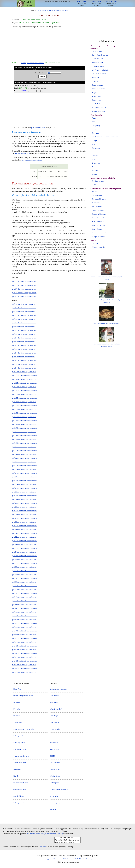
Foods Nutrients (98, 104)
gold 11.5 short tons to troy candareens (25, 383)
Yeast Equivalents (99, 89)
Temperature (97, 96)
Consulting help (55, 803)
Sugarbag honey (98, 66)
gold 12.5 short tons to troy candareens (25, 390)
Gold (94, 185)
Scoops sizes (97, 100)
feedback (43, 848)
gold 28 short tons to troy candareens (24, 507)
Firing (57, 1)
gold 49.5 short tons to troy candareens (25, 668)
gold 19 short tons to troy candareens (24, 439)
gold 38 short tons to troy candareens (24, 582)
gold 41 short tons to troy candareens (24, 605)
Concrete (95, 243)
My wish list (54, 796)
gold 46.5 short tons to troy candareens (25, 646)
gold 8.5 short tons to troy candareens (24, 360)
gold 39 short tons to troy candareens (24, 590)
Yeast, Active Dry (99, 218)
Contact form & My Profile (59, 789)
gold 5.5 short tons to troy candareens (24, 338)
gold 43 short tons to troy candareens (24, 620)
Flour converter (64, 1)
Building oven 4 (55, 783)
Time (94, 167)
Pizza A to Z (54, 702)
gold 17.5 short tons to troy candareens (25, 428)
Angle (94, 118)
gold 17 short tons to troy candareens (24, 424)
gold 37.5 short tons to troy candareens (25, 578)
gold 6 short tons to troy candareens (24, 342)
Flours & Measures (99, 199)
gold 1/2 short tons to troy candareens (24, 289)
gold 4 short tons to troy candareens (24, 327)
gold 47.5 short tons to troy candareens (25, 653)
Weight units (97, 111)
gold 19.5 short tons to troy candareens (25, 443)
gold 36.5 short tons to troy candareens (25, 571)
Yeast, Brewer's (98, 222)
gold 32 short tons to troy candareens (24, 537)
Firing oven (54, 736)
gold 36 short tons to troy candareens (24, 567)
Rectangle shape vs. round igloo (24, 729)
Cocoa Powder (97, 195)
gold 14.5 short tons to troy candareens (25, 406)
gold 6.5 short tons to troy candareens (24, 345)
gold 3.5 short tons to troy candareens (24, 323)
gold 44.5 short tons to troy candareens (25, 631)
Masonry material (99, 247)
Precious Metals (98, 181)
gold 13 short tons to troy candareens (24, 394)
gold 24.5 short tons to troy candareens (25, 481)
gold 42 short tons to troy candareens (24, 612)
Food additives (55, 763)
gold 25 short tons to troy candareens (24, 484)
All (69, 1)
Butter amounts (98, 51)
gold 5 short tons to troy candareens (24, 334)
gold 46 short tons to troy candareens (24, 642)
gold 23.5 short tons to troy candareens (25, 473)
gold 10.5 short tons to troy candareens (25, 375)
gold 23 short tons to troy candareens (24, 469)
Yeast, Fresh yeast (99, 225)
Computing (96, 126)
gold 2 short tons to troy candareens (24, 312)
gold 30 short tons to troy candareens (24, 522)
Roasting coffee (55, 729)
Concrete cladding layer (21, 756)
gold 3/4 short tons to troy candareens (24, 296)
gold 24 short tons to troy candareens (24, 477)
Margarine (96, 203)
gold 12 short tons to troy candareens (24, 387)
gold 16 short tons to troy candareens (24, 417)
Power (94, 152)
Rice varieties (97, 207)
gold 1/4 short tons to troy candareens (24, 281)
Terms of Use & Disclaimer (63, 860)
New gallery (17, 709)
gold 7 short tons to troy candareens (24, 349)
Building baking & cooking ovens (97, 3)
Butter (94, 192)
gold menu (57, 10)
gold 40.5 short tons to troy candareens (25, 601)
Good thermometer (20, 789)
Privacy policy (48, 860)
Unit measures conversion (58, 689)
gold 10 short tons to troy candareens (24, 372)
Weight (95, 174)
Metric (95, 144)
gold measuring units (38, 128)
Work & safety (55, 749)
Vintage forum (18, 722)
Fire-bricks (17, 769)
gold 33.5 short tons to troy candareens (25, 548)
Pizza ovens (17, 702)
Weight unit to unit (99, 237)
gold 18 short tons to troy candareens (24, 432)
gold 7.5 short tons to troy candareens (24, 353)
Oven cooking (55, 722)
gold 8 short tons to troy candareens (24, 357)
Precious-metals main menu (45, 10)
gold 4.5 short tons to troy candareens (24, 330)
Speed (94, 159)
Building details (19, 736)
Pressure (95, 156)
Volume (95, 171)
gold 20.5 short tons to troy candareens (25, 451)
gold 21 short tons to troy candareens (24, 454)
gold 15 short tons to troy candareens (24, 409)
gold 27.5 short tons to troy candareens (25, 503)
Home (26, 4)
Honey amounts (98, 62)
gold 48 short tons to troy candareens (24, 657)
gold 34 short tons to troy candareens (24, 552)
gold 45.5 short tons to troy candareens (25, 638)
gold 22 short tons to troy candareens (24, 462)
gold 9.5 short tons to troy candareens (24, 368)
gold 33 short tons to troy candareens (24, 545)
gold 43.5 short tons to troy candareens (25, 623)
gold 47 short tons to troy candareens (24, 650)
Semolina (96, 81)
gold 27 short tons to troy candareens (24, 499)
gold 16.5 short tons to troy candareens (25, 421)
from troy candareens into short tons (32, 63)
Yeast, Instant (97, 229)
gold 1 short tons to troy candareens (24, 304)
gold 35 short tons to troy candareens (24, 560)
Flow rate (96, 133)
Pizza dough (54, 716)
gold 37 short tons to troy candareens (24, 575)
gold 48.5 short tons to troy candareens (25, 661)
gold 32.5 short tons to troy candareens (25, 541)
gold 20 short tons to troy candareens (24, 447)
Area (94, 122)
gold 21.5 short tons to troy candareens (25, 458)
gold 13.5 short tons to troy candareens (25, 398)
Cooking (52, 1)
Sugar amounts (98, 85)
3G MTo (53, 756)
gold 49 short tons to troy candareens (24, 665)
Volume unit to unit (99, 233)
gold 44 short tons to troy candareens (24, 627)
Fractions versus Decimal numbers (105, 137)
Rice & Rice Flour (99, 74)
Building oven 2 (19, 803)
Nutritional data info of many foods (111, 3)
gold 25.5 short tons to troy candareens (25, 488)
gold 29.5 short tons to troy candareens (25, 518)
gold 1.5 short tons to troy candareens (24, 308)
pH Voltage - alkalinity (101, 70)
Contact (75, 860)
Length (95, 141)
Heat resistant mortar (20, 749)
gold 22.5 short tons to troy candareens (25, 466)
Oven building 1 (19, 796)
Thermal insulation (20, 763)
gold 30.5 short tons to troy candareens (25, 526)
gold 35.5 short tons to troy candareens (25, 563)
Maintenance (54, 743)
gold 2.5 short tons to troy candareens (24, 315)
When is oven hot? (56, 709)
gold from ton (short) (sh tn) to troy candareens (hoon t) (45, 834)
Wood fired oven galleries (82, 3)
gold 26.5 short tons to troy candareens (25, 496)
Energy (95, 129)
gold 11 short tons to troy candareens (24, 379)
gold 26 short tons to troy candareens (24, 492)
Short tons (65, 10)
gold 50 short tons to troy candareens (24, 672)
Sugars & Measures (99, 214)
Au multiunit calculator (22, 153)
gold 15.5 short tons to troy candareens (25, 413)
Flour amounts (97, 59)
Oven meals (17, 716)
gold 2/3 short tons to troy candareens (24, 293)
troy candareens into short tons (32, 160)
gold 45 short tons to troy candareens (24, 635)
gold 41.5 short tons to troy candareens (25, 608)
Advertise (82, 860)
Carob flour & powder (100, 55)
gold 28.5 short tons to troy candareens (25, 511)
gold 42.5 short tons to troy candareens (25, 616)
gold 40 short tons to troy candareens (24, 597)
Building (47, 1)
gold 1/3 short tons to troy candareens (24, 285)
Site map (53, 810)
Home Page (17, 689)
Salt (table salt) (98, 210)
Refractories (97, 251)
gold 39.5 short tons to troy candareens (25, 593)
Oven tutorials (55, 696)
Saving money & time (21, 783)
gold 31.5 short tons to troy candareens (25, 533)
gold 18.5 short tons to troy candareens (25, 436)
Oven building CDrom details (23, 696)
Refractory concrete (20, 743)
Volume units (97, 108)
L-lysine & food (55, 776)
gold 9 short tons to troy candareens (24, 364)
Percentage (96, 148)
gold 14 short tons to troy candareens (24, 402)
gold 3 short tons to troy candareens (24, 319)
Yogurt (95, 93)
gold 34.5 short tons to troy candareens (25, 556)
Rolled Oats (96, 78)
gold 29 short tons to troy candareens (24, 514)
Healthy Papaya (55, 769)
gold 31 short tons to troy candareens (24, 529)
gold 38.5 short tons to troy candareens (25, 586)
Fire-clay (16, 776)
